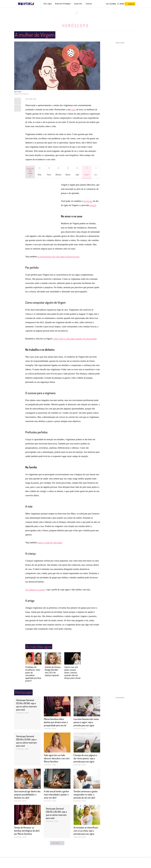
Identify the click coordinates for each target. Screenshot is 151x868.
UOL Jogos (48, 4)
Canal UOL (78, 4)
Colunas (89, 4)
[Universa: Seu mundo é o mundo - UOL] (26, 4)
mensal (93, 205)
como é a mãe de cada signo (50, 542)
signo (73, 109)
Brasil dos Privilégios (63, 4)
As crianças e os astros (35, 589)
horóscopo (88, 201)
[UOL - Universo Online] (36, 4)
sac (107, 4)
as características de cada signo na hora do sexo (58, 256)
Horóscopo (75, 26)
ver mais (57, 852)
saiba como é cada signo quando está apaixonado (75, 339)
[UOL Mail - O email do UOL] (113, 4)
